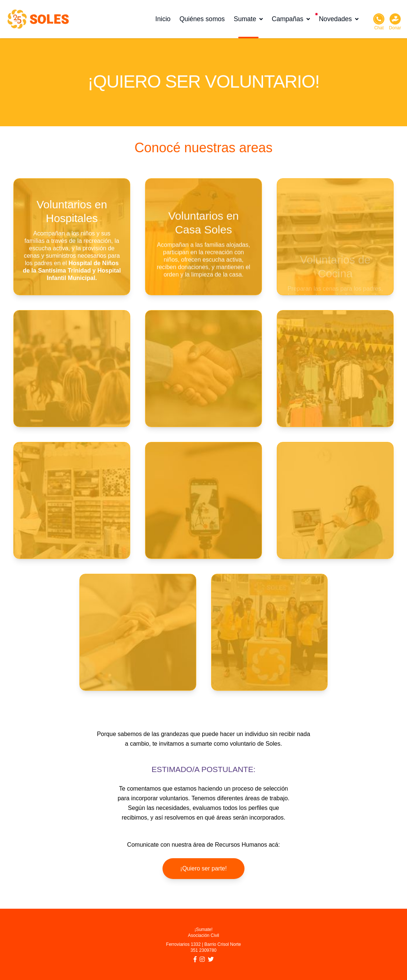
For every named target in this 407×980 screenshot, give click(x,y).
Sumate (248, 19)
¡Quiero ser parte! (203, 868)
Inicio (163, 19)
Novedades (339, 19)
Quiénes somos (202, 19)
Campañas (291, 19)
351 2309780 (203, 950)
